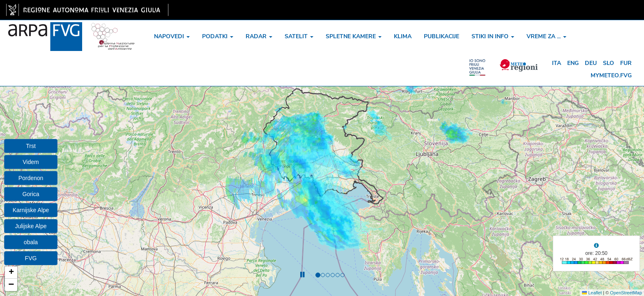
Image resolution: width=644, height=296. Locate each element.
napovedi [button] (172, 36)
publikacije (442, 36)
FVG (31, 258)
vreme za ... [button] (546, 36)
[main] (87, 10)
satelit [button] (299, 36)
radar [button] (259, 36)
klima (403, 36)
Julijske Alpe (31, 226)
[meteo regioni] (480, 63)
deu (591, 63)
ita (557, 63)
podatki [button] (218, 36)
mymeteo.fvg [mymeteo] (611, 75)
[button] (11, 273)
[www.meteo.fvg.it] (45, 30)
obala (31, 242)
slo (608, 63)
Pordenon (31, 178)
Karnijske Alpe (31, 210)
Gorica (31, 194)
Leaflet (592, 293)
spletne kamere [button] (354, 36)
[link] (87, 10)
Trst (31, 146)
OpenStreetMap (626, 293)
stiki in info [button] (493, 36)
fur (626, 63)
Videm (31, 162)
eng (573, 63)
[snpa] (113, 30)
